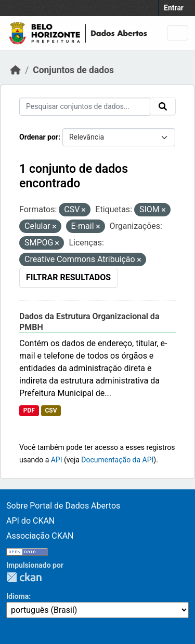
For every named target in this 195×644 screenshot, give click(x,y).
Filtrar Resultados (68, 277)
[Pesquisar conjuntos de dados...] (85, 107)
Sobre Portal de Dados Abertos (63, 506)
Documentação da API (117, 460)
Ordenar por (39, 137)
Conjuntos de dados (73, 70)
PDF (29, 410)
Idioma (17, 596)
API (57, 460)
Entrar (174, 8)
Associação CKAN (40, 536)
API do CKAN (30, 521)
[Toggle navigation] (178, 33)
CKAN (24, 577)
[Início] (16, 70)
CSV (51, 410)
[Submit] (163, 106)
